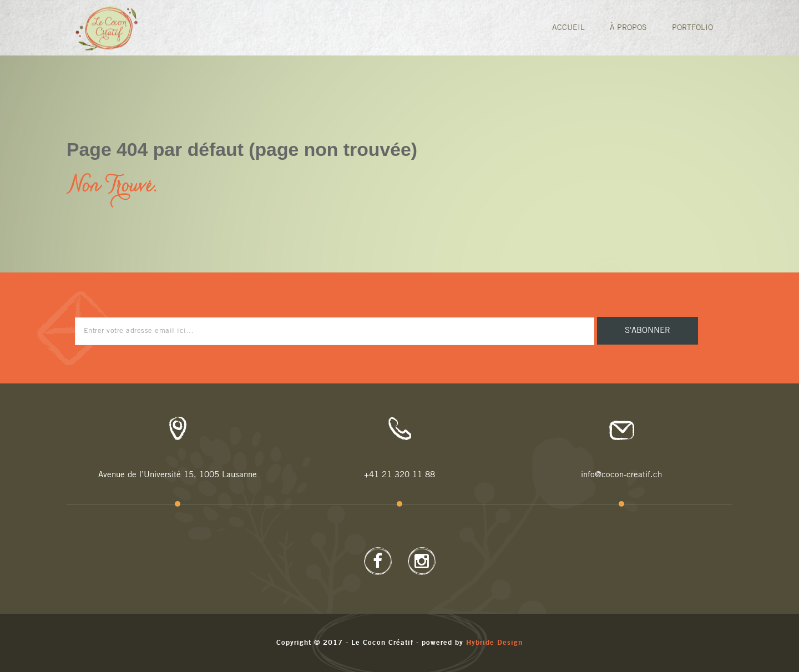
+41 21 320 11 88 (399, 475)
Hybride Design (494, 643)
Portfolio (692, 28)
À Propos (628, 28)
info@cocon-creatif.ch (621, 475)
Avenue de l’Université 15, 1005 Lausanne (178, 475)
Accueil (568, 28)
